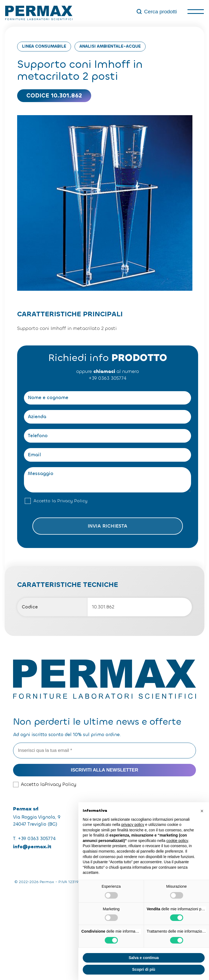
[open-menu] (196, 12)
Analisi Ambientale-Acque (110, 46)
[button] (202, 811)
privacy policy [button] (133, 825)
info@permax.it (32, 847)
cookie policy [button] (177, 841)
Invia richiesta (107, 526)
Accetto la (60, 501)
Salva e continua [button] (144, 958)
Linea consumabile (44, 46)
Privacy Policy (72, 501)
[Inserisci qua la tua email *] (104, 751)
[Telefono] (107, 436)
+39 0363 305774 (107, 378)
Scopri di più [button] (144, 969)
